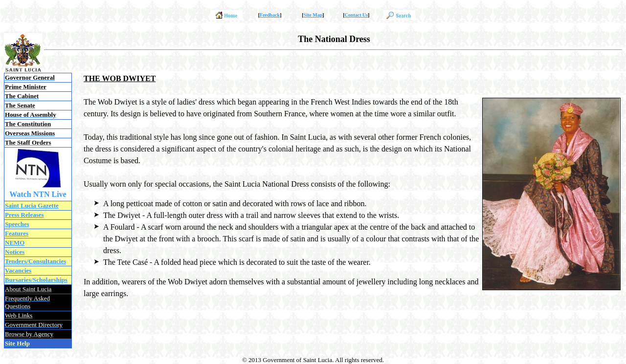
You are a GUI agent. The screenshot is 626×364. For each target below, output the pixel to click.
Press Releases (24, 215)
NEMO (15, 243)
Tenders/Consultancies (35, 261)
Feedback (270, 15)
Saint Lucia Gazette (32, 205)
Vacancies (18, 270)
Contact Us (357, 15)
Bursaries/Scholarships (36, 280)
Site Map (313, 15)
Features (17, 233)
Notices (15, 252)
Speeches (17, 224)
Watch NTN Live (38, 194)
